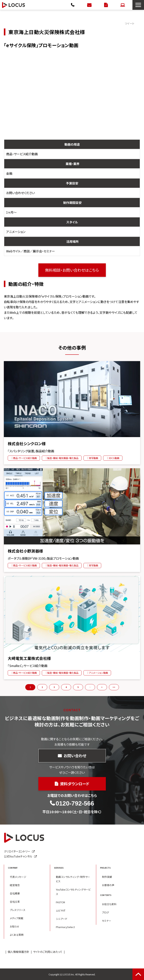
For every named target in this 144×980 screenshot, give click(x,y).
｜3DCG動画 (113, 458)
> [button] (102, 687)
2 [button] (42, 687)
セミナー (107, 921)
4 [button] (66, 687)
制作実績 (107, 877)
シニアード (61, 919)
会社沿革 (15, 902)
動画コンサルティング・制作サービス (73, 879)
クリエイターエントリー (123, 5)
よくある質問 (17, 935)
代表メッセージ (18, 877)
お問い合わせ (90, 5)
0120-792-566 (73, 5)
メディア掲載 (17, 918)
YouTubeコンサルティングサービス (73, 892)
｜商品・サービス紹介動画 (24, 458)
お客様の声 (108, 885)
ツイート (130, 23)
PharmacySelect (65, 927)
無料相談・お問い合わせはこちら (72, 270)
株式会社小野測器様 (25, 551)
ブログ (105, 912)
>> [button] (114, 687)
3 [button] (54, 687)
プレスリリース (18, 910)
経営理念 (15, 885)
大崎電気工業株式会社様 (29, 658)
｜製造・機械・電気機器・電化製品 (62, 458)
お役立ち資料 (109, 904)
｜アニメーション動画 (97, 673)
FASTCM (60, 902)
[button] (138, 5)
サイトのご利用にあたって (48, 952)
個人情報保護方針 (19, 952)
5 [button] (78, 687)
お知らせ (15, 926)
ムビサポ (61, 910)
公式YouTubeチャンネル (18, 856)
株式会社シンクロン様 (27, 444)
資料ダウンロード (106, 5)
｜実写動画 (92, 458)
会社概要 (15, 893)
